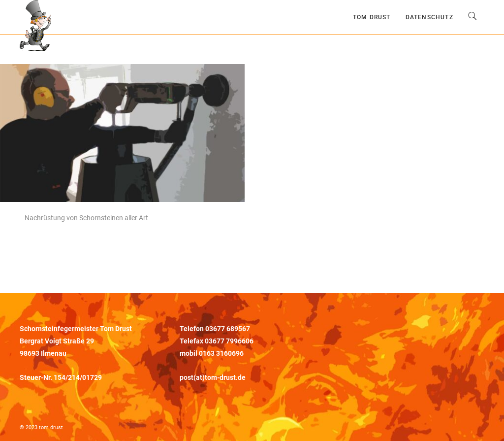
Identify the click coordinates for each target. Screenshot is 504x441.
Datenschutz (429, 17)
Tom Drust (372, 17)
